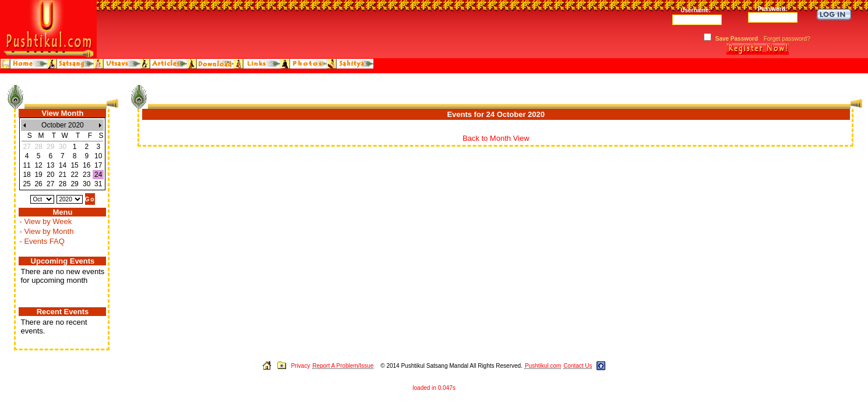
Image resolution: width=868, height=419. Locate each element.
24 (98, 175)
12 (38, 165)
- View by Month (46, 231)
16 (87, 165)
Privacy (300, 366)
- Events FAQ (42, 241)
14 (63, 165)
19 (38, 175)
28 (63, 184)
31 (98, 184)
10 (98, 156)
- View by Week (45, 221)
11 (27, 165)
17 (98, 165)
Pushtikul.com (543, 366)
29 (74, 184)
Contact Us (578, 366)
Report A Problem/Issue (343, 366)
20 (50, 175)
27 (50, 184)
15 (74, 165)
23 (87, 175)
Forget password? (787, 39)
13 (50, 165)
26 (38, 184)
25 (27, 184)
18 (27, 175)
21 (63, 175)
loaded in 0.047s (434, 388)
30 (87, 184)
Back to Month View (496, 138)
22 (74, 175)
